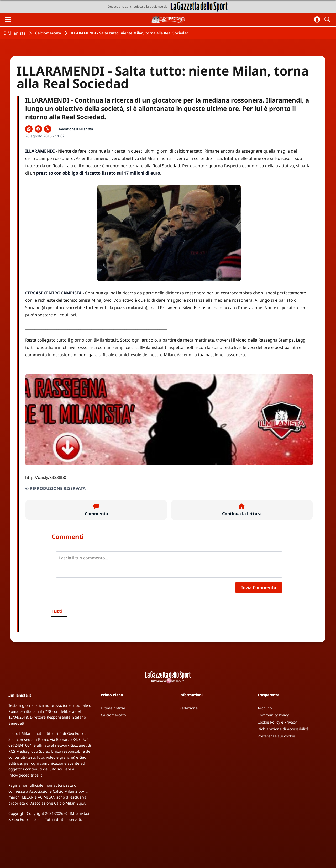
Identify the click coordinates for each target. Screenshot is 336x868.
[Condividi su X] (48, 129)
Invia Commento (259, 587)
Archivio (265, 708)
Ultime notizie (113, 708)
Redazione (188, 708)
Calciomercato (48, 33)
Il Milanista (15, 33)
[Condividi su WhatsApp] (29, 129)
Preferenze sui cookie (276, 736)
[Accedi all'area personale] (317, 19)
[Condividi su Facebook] (38, 129)
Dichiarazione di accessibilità (283, 729)
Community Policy (273, 715)
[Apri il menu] (8, 19)
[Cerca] (328, 19)
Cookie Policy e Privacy (277, 722)
